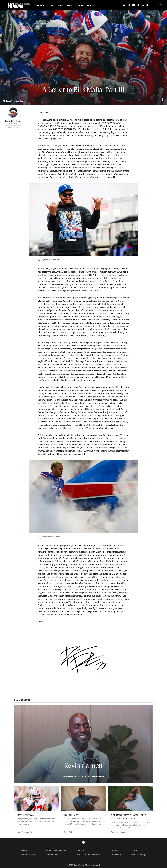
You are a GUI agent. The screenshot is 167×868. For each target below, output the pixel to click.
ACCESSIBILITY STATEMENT (89, 855)
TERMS (134, 851)
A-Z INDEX (116, 855)
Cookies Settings (139, 855)
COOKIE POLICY (28, 855)
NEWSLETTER (52, 855)
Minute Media (79, 865)
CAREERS (81, 851)
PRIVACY (116, 851)
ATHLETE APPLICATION (56, 851)
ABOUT (24, 851)
